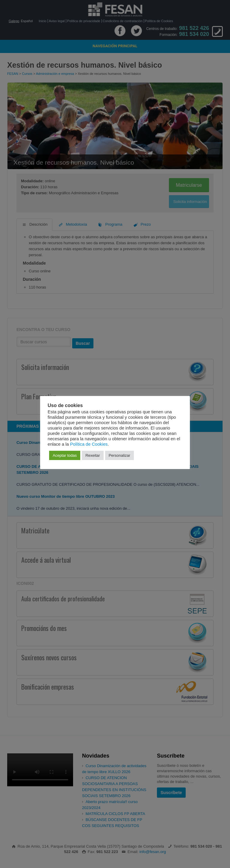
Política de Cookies (89, 444)
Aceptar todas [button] (65, 455)
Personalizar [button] (119, 455)
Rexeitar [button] (93, 455)
